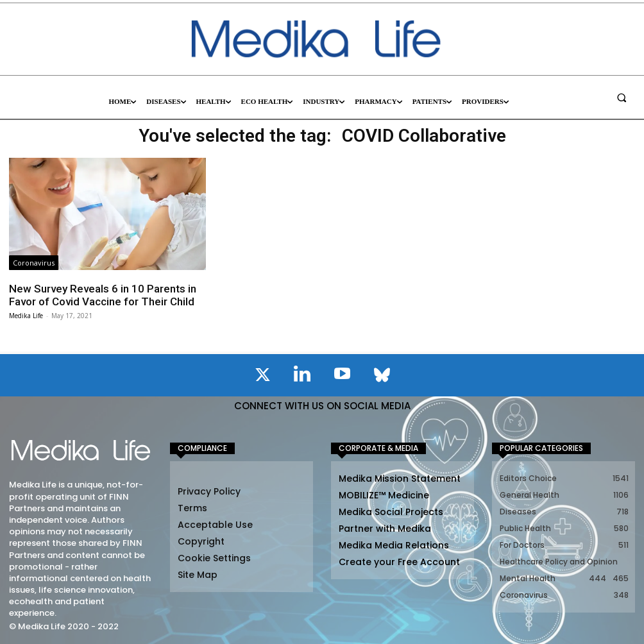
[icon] (262, 377)
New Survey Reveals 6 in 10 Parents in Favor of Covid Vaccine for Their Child (103, 295)
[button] (622, 97)
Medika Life (26, 316)
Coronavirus (34, 263)
